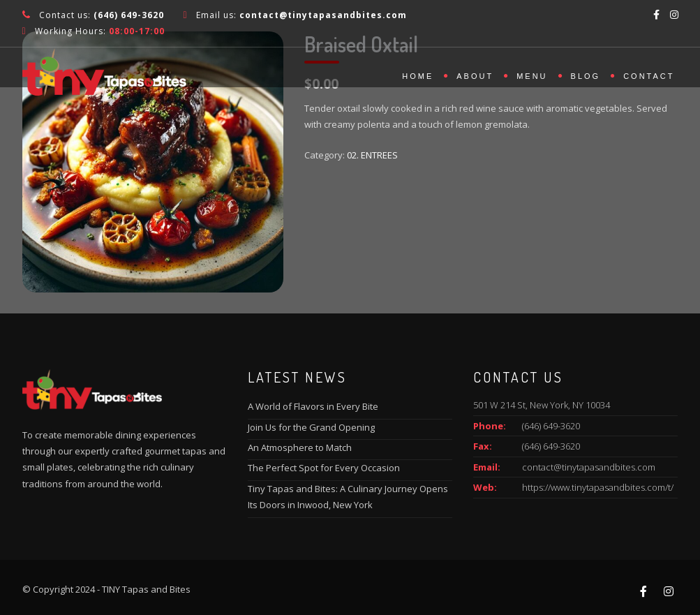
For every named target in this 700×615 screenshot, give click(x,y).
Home (418, 76)
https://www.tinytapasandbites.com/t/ (598, 487)
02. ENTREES (372, 155)
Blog (586, 76)
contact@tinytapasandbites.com (589, 467)
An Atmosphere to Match (300, 447)
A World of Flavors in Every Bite (313, 406)
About (475, 76)
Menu (532, 76)
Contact (649, 76)
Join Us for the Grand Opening (311, 427)
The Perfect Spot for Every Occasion (324, 468)
